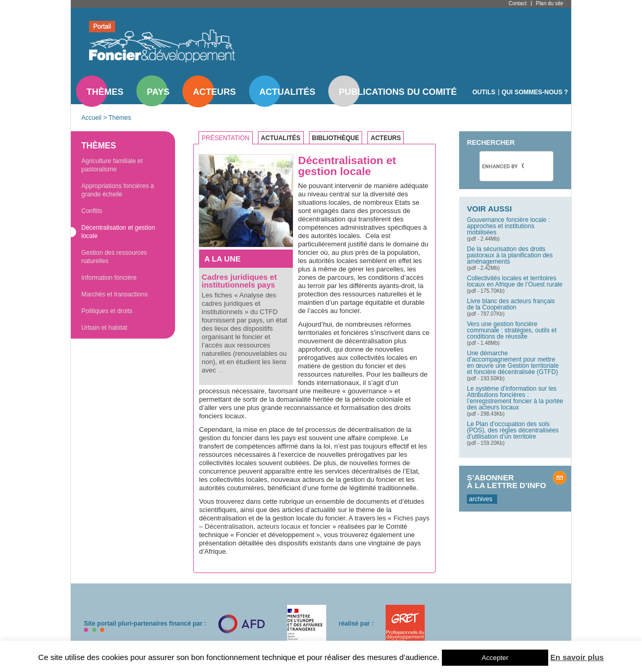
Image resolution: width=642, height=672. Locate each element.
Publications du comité (398, 92)
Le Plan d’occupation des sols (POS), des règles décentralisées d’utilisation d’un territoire (513, 430)
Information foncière (109, 278)
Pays (158, 92)
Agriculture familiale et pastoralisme (112, 165)
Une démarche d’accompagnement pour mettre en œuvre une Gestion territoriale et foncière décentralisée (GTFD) (513, 363)
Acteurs (214, 92)
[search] (503, 166)
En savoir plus (577, 657)
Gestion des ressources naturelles (114, 257)
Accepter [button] (495, 658)
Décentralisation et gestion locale (118, 232)
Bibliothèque (336, 138)
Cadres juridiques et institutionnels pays (239, 281)
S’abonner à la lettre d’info (507, 481)
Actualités (288, 92)
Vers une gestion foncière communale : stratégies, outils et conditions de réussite (512, 330)
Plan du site (549, 3)
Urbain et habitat (104, 328)
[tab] (228, 138)
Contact (517, 3)
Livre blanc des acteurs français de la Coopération (511, 304)
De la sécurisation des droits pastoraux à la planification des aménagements (510, 255)
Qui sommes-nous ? (535, 92)
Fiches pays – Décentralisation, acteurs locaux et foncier (314, 522)
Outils (484, 92)
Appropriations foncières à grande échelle (118, 190)
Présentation (226, 138)
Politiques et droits (107, 311)
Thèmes (105, 92)
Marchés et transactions (114, 294)
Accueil (91, 118)
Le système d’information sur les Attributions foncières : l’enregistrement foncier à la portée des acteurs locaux (515, 398)
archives (481, 499)
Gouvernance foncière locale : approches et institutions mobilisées (508, 226)
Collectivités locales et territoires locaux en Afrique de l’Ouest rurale (515, 281)
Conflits (92, 211)
